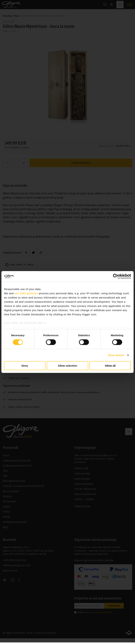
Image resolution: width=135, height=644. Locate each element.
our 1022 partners (26, 293)
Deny (25, 366)
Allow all (110, 366)
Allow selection (67, 366)
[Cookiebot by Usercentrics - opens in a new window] (116, 276)
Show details (116, 355)
